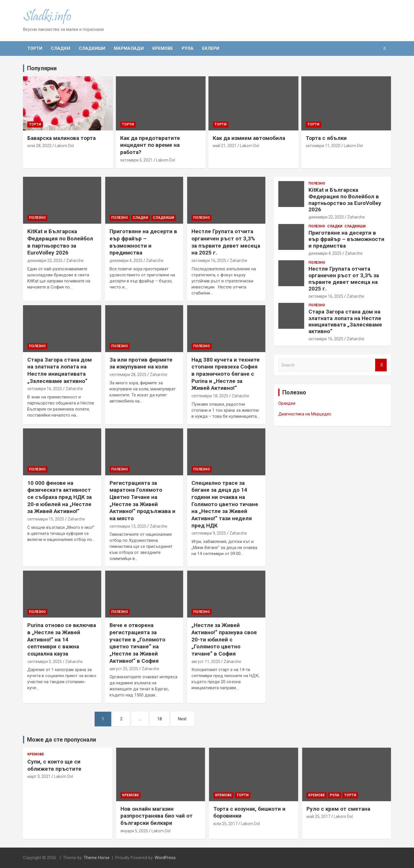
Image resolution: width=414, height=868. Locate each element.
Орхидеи (287, 403)
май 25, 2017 (318, 816)
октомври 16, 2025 (209, 261)
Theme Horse (97, 858)
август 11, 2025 (206, 662)
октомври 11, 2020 (323, 146)
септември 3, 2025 (45, 662)
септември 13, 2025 (128, 526)
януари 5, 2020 (134, 831)
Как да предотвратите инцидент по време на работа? (150, 145)
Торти (35, 48)
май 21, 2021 (225, 146)
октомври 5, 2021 (136, 160)
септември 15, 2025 (46, 519)
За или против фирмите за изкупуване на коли (141, 363)
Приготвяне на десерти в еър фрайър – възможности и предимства (143, 242)
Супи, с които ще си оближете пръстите (54, 765)
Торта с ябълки (326, 138)
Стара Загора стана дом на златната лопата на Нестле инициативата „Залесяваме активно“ (60, 370)
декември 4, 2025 (126, 261)
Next (182, 719)
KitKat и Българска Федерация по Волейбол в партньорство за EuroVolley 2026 (60, 242)
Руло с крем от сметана (338, 809)
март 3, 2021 (39, 776)
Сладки (61, 48)
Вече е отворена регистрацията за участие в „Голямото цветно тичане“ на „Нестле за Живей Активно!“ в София (137, 643)
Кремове (163, 48)
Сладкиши (92, 48)
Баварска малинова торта (62, 138)
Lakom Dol (64, 146)
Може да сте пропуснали (62, 740)
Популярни (42, 68)
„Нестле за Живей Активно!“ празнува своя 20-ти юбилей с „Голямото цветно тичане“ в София (224, 639)
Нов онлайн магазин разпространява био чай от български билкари (157, 816)
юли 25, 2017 (225, 824)
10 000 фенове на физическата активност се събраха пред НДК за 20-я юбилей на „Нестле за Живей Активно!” (60, 497)
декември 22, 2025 (45, 261)
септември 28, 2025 (128, 375)
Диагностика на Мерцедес (305, 414)
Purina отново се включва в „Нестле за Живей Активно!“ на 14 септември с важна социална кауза (62, 639)
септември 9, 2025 (209, 533)
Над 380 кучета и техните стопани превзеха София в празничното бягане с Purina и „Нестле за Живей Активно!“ (226, 374)
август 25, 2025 (124, 669)
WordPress (165, 858)
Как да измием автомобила (249, 138)
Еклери (211, 48)
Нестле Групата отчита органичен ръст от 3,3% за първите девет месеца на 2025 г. (226, 242)
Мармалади (129, 48)
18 (160, 719)
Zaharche (75, 261)
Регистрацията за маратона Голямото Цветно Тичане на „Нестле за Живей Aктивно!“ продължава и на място (142, 501)
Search (381, 365)
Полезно (37, 218)
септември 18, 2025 (210, 396)
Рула (188, 48)
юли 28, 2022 (39, 146)
